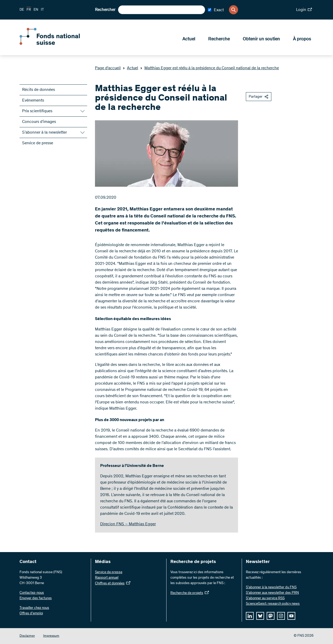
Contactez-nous (32, 593)
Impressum (51, 636)
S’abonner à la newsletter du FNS (271, 587)
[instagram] (281, 616)
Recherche (219, 39)
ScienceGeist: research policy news (273, 604)
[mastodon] (271, 616)
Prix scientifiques (37, 111)
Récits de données (39, 90)
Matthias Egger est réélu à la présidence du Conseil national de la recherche (210, 68)
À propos (302, 39)
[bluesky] (260, 616)
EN (36, 10)
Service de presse (38, 143)
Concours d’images (39, 122)
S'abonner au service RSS (265, 598)
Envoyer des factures (36, 598)
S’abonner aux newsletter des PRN (272, 593)
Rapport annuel (107, 578)
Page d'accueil (108, 68)
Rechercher (105, 10)
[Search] (233, 10)
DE (22, 10)
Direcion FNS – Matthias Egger (128, 524)
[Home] (57, 44)
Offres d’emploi (31, 614)
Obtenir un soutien (261, 39)
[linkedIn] (250, 616)
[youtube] (291, 616)
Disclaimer (27, 636)
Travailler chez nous (34, 608)
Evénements (33, 101)
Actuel (189, 39)
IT (42, 10)
